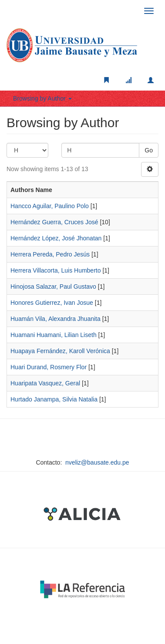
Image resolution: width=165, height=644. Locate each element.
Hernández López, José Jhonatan (56, 238)
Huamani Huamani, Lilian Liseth (54, 335)
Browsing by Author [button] (42, 98)
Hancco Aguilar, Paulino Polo (50, 206)
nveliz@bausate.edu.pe (97, 462)
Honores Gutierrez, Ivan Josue (52, 303)
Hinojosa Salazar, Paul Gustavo (53, 287)
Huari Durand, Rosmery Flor (49, 367)
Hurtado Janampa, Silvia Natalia (54, 399)
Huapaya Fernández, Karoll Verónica (60, 351)
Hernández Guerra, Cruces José (54, 222)
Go (149, 150)
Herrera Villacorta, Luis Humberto (56, 270)
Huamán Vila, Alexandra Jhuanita (56, 319)
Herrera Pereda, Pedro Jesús (50, 254)
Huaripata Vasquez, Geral (45, 383)
